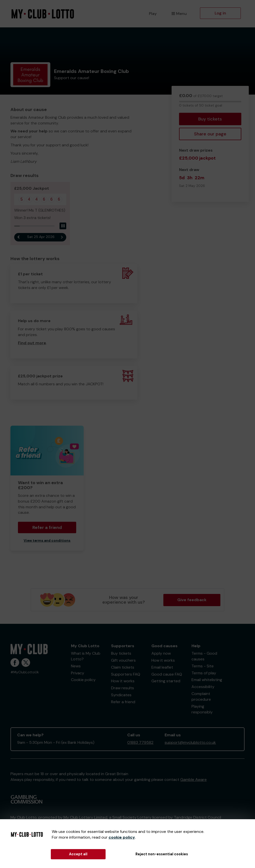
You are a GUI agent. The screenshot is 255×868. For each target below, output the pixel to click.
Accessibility (203, 687)
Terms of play (204, 673)
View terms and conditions (47, 541)
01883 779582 (140, 742)
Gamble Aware (193, 780)
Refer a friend (47, 527)
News (76, 666)
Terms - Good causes (204, 656)
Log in (220, 13)
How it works (123, 681)
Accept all (78, 854)
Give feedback (192, 600)
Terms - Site (203, 666)
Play (153, 14)
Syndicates (121, 695)
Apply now (161, 653)
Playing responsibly (202, 709)
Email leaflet (162, 667)
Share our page (210, 134)
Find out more (32, 343)
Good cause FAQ (167, 674)
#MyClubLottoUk (25, 672)
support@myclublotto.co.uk (190, 742)
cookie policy (122, 837)
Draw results (123, 688)
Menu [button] (179, 14)
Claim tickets (123, 667)
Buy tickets (210, 119)
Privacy (78, 673)
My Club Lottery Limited (85, 817)
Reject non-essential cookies (162, 854)
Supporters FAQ (126, 674)
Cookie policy (83, 680)
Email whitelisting (207, 680)
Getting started (166, 681)
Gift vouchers (123, 660)
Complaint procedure (201, 696)
